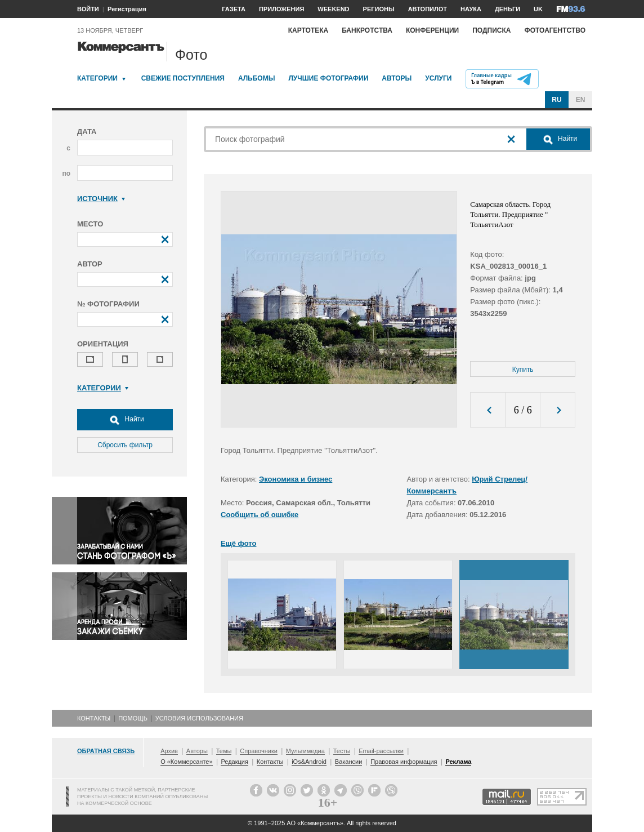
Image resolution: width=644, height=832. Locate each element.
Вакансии (349, 762)
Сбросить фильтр (125, 445)
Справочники (259, 751)
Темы (224, 751)
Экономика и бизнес (296, 479)
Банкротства (367, 30)
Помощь (133, 718)
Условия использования (199, 718)
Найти (125, 420)
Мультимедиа (305, 751)
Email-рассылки (381, 751)
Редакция (234, 762)
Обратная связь (106, 751)
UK (538, 9)
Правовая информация (404, 762)
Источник (101, 199)
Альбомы (257, 78)
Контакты (94, 718)
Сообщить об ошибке (260, 515)
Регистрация (127, 9)
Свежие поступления (183, 78)
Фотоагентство (555, 30)
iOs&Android (309, 762)
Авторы (397, 78)
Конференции (432, 30)
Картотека (308, 30)
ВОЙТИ (88, 9)
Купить (523, 370)
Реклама (458, 762)
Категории (97, 78)
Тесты (342, 751)
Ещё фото (238, 543)
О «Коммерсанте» (186, 762)
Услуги (438, 78)
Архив (169, 751)
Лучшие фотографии (328, 78)
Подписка (491, 30)
